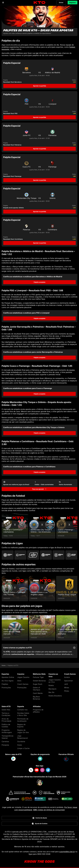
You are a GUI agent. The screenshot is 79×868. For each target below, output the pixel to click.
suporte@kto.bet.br (67, 852)
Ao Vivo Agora (8, 681)
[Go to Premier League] (46, 555)
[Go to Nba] (33, 555)
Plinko (67, 691)
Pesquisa (5, 745)
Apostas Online (8, 677)
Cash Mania (38, 693)
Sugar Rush (38, 684)
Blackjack (52, 689)
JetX (66, 684)
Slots (19, 681)
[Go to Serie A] (59, 555)
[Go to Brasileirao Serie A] (8, 555)
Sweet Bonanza (39, 681)
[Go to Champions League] (20, 555)
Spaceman (69, 681)
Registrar (73, 2)
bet (37, 53)
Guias (20, 745)
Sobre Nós (6, 710)
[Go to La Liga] (71, 555)
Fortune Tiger (38, 677)
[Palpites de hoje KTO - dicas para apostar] (39, 21)
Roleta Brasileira (55, 696)
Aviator (67, 677)
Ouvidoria (21, 742)
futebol (72, 47)
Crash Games (23, 684)
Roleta (51, 685)
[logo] (39, 3)
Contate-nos (22, 710)
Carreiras (5, 742)
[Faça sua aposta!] (39, 489)
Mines (67, 688)
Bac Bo (51, 692)
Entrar (61, 2)
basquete (5, 49)
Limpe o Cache (23, 748)
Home (4, 665)
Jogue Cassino (23, 677)
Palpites (5, 684)
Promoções (6, 688)
